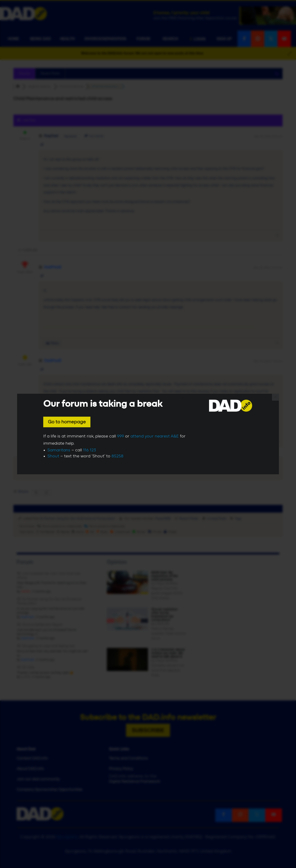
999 (120, 436)
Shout (53, 456)
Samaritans (59, 450)
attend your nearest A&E (155, 436)
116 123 (89, 450)
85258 (117, 456)
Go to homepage (67, 422)
